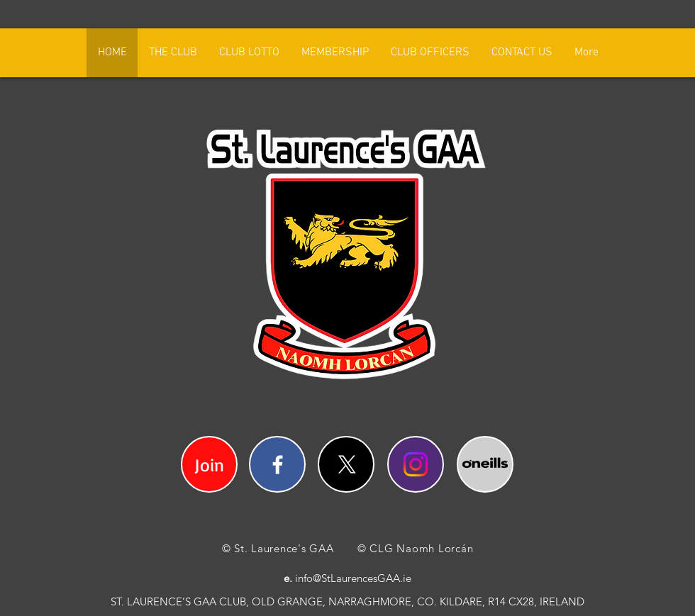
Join (209, 465)
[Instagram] (416, 464)
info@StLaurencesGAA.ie (353, 578)
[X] (347, 465)
